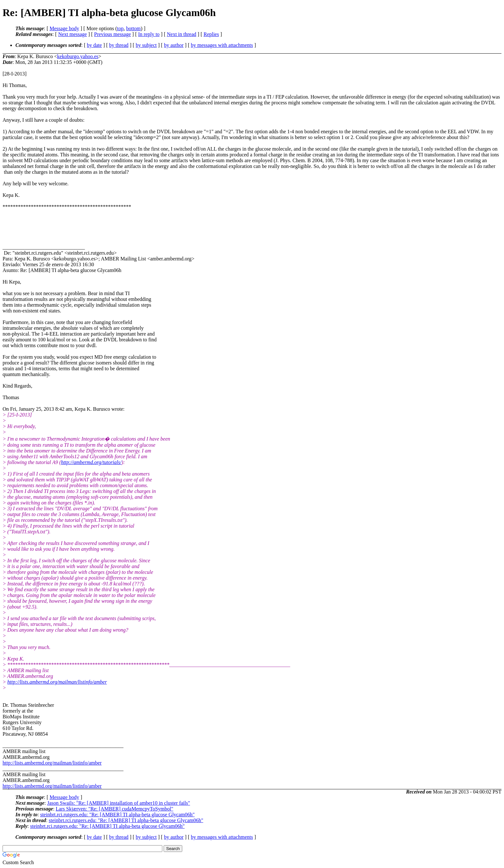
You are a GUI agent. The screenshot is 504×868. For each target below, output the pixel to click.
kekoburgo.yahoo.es (78, 56)
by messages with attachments (222, 45)
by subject (146, 45)
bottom (133, 28)
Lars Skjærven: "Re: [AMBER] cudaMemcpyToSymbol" (114, 809)
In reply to (149, 34)
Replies (211, 34)
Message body (64, 28)
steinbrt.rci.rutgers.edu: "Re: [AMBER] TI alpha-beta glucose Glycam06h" (117, 815)
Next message (72, 34)
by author (174, 45)
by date (94, 45)
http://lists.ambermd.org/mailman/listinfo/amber (57, 682)
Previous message (113, 34)
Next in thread (182, 34)
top (120, 28)
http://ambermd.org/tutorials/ (91, 462)
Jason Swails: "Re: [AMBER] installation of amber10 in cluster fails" (119, 803)
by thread (119, 45)
